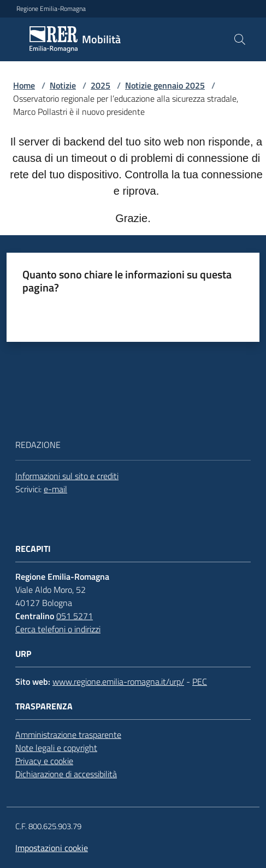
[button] (240, 39)
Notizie (63, 85)
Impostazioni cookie (52, 848)
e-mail (55, 489)
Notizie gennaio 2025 (165, 85)
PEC (200, 681)
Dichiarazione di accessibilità (66, 774)
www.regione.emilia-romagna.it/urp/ (118, 681)
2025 (101, 85)
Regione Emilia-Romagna (51, 9)
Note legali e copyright (56, 748)
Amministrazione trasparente (68, 735)
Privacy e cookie (44, 761)
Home (24, 85)
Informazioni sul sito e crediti (67, 476)
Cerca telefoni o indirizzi (58, 629)
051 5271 (75, 616)
